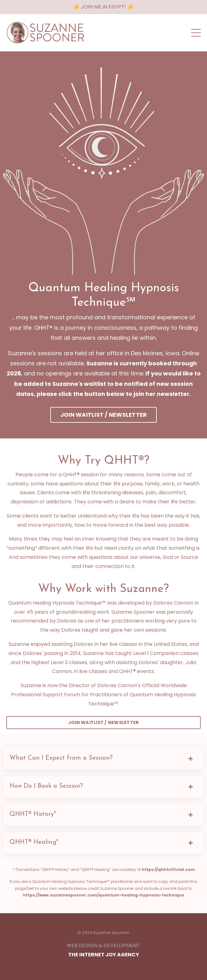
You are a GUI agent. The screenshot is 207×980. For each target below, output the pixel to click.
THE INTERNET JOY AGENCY (104, 955)
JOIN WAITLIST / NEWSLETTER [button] (104, 415)
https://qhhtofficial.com (168, 870)
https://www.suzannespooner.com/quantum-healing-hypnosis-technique (103, 895)
